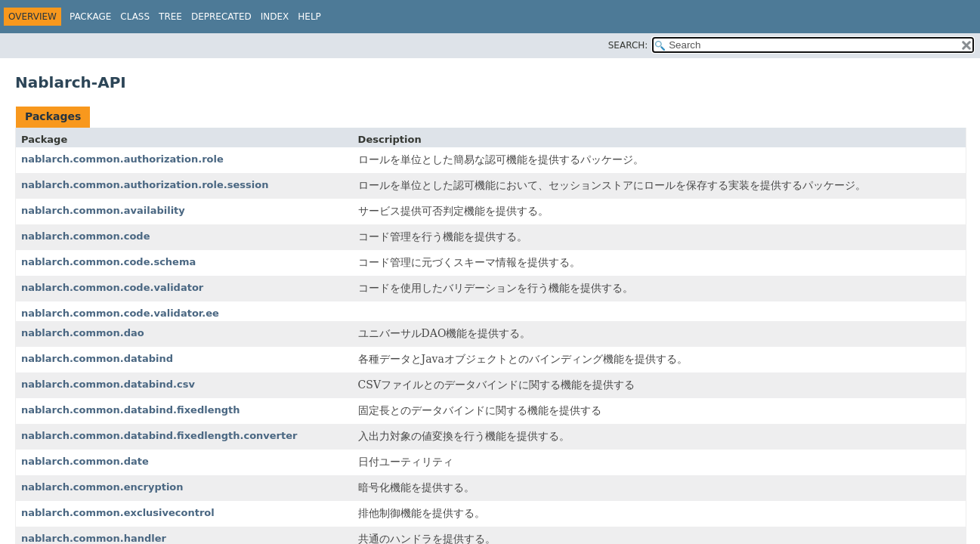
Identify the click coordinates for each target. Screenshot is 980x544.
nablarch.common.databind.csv (108, 384)
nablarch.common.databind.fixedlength (131, 410)
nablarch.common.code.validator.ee (120, 313)
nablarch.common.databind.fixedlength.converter (159, 436)
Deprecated (221, 17)
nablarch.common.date (85, 461)
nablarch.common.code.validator (112, 287)
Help (309, 17)
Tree (170, 17)
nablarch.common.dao (83, 333)
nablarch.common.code (86, 236)
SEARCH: (628, 45)
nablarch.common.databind (97, 359)
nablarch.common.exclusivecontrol (118, 513)
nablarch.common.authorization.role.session (145, 185)
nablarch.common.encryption (102, 487)
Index (275, 17)
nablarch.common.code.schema (108, 262)
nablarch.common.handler (94, 538)
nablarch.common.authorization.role (122, 159)
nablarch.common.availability (103, 210)
